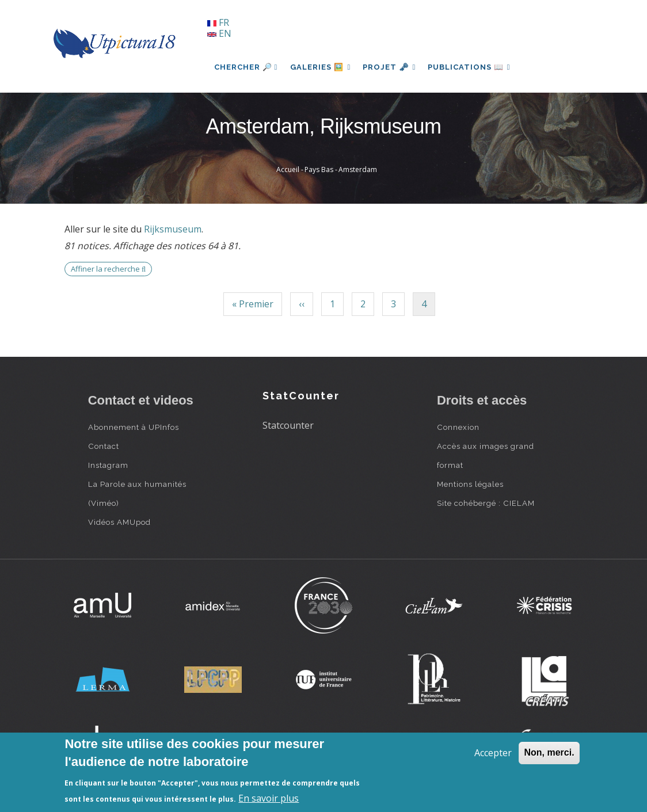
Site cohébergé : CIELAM (486, 503)
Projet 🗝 (392, 67)
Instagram (108, 465)
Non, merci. (549, 752)
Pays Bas (319, 169)
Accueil (288, 169)
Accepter (493, 753)
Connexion (458, 427)
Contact (104, 446)
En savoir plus (269, 798)
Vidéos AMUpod (119, 522)
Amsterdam (358, 169)
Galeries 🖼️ (321, 67)
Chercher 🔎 (246, 67)
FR (218, 22)
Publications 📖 (474, 67)
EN (219, 33)
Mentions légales (470, 484)
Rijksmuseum (173, 229)
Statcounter (288, 425)
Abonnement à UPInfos (134, 427)
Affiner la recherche (108, 269)
